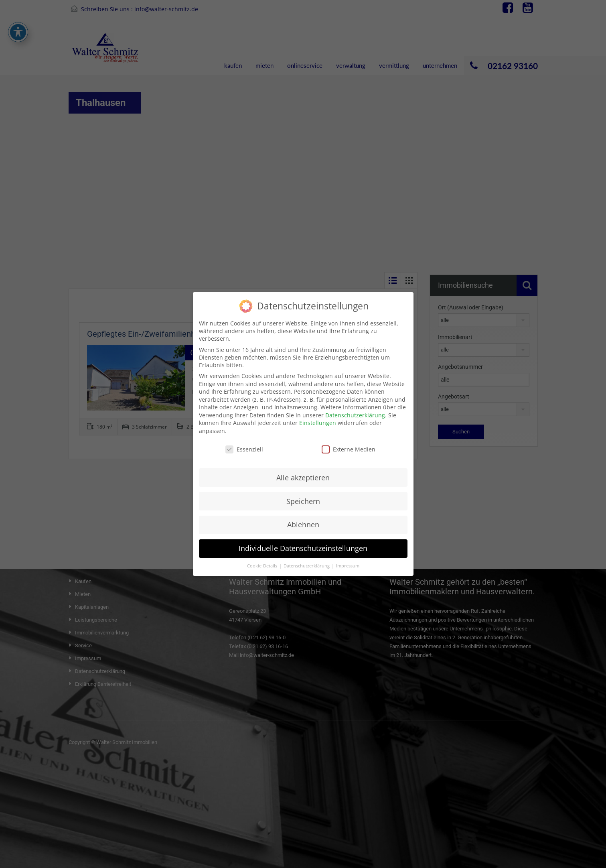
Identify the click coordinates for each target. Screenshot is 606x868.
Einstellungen (318, 416)
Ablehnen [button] (303, 518)
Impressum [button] (348, 559)
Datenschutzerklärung (355, 408)
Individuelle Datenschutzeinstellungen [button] (303, 541)
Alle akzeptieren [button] (303, 470)
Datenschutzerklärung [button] (307, 559)
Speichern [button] (303, 494)
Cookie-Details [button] (263, 559)
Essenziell (244, 442)
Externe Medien (349, 442)
